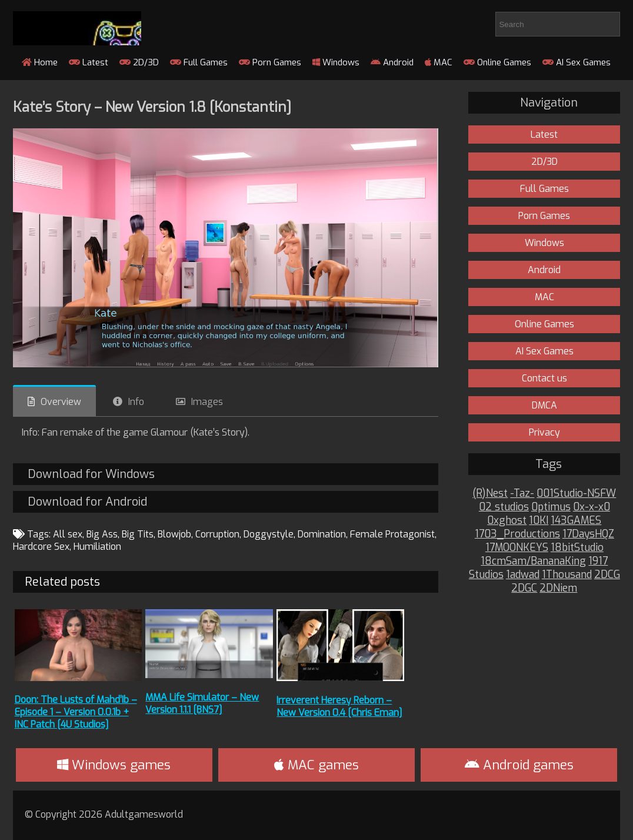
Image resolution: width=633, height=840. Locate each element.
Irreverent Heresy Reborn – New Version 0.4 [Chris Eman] (339, 706)
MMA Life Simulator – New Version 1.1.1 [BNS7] (202, 703)
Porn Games (270, 62)
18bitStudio (577, 548)
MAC (439, 62)
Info (136, 402)
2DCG (607, 575)
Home (40, 62)
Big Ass (102, 534)
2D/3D (139, 62)
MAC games (316, 765)
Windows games (114, 765)
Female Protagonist (392, 534)
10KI (539, 521)
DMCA (544, 405)
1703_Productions (517, 534)
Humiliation (97, 547)
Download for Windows (91, 474)
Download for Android (87, 502)
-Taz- (522, 494)
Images (207, 402)
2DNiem (558, 588)
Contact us (544, 378)
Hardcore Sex (41, 547)
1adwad (523, 575)
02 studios (504, 507)
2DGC (524, 588)
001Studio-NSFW (576, 494)
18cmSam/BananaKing (533, 561)
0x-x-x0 (592, 507)
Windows (336, 62)
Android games (519, 765)
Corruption (217, 534)
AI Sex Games (577, 62)
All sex (68, 534)
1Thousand (567, 575)
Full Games (199, 62)
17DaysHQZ (588, 534)
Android (392, 62)
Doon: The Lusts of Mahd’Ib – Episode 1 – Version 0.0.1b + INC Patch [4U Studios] (76, 712)
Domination (322, 534)
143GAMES (576, 521)
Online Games (497, 62)
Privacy (544, 432)
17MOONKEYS (517, 548)
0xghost (507, 521)
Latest (89, 62)
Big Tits (138, 534)
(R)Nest (490, 494)
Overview (61, 402)
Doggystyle (269, 534)
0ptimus (551, 507)
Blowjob (174, 534)
